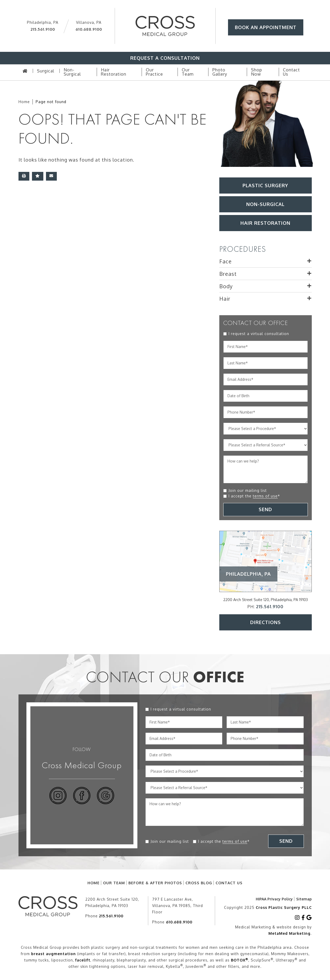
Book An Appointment (266, 27)
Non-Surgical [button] (265, 204)
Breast (228, 274)
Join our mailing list (248, 490)
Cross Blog (199, 883)
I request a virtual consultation (259, 334)
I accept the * (254, 496)
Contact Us (229, 883)
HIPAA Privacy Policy (274, 899)
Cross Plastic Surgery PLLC (284, 907)
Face (226, 261)
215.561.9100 (43, 29)
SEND (265, 509)
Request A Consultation (165, 58)
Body (226, 286)
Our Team (114, 883)
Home (24, 102)
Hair (225, 299)
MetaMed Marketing (289, 933)
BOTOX (240, 960)
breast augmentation (54, 954)
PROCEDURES (243, 249)
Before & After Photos (155, 883)
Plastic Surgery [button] (265, 185)
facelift (83, 960)
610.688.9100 (89, 29)
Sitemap (304, 899)
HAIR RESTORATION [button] (265, 223)
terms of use (265, 496)
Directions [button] (266, 622)
